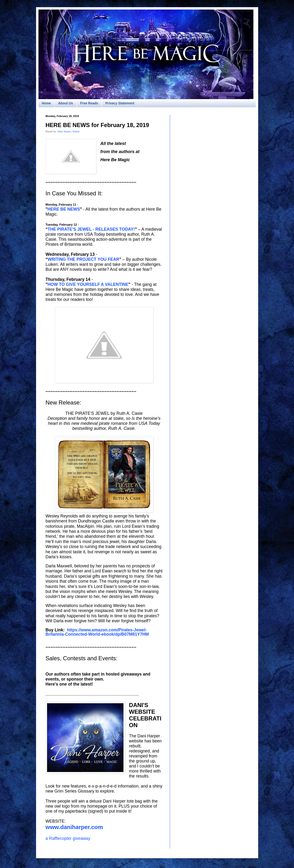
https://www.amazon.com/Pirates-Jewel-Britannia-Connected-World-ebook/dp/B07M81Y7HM (98, 632)
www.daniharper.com (74, 827)
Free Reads (89, 103)
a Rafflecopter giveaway (68, 838)
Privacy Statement (120, 103)
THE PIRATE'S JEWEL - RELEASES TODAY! (91, 229)
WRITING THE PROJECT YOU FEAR (83, 259)
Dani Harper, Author (69, 131)
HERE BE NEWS (64, 209)
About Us (65, 103)
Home (46, 103)
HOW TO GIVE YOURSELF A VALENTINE (88, 284)
